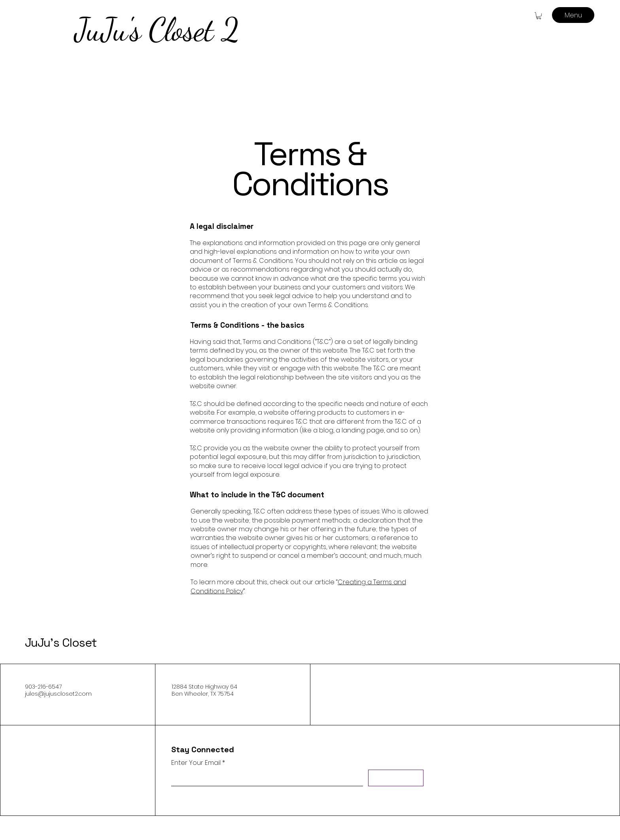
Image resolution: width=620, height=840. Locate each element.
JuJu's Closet (61, 643)
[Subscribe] (396, 778)
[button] (539, 16)
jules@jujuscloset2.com (58, 694)
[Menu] (573, 15)
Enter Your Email (196, 763)
